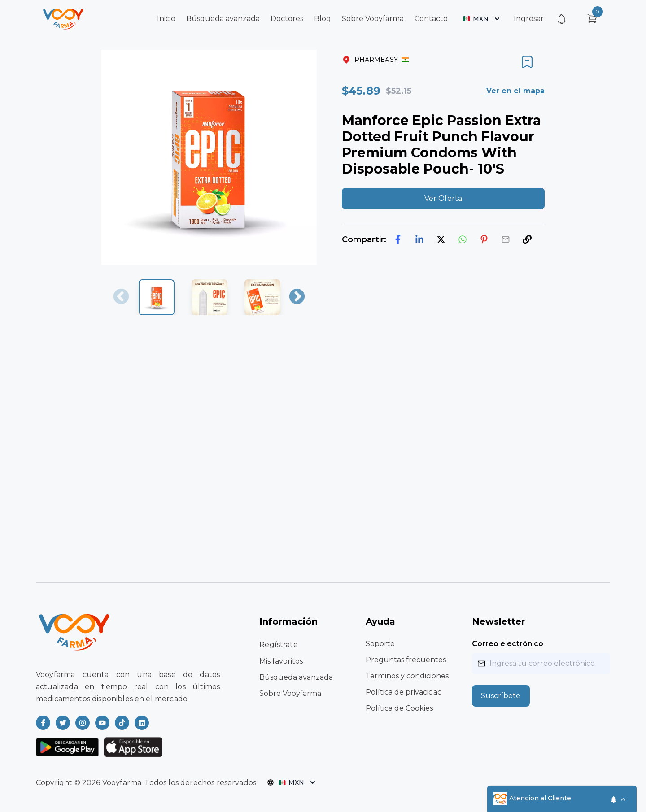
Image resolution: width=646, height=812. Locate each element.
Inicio (166, 19)
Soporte (380, 644)
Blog (323, 19)
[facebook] (398, 239)
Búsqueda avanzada (223, 19)
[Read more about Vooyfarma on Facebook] (43, 723)
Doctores (287, 19)
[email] (506, 239)
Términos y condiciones (407, 676)
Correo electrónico (508, 644)
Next (297, 297)
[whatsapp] (463, 239)
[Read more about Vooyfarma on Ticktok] (122, 723)
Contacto (431, 19)
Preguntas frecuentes (406, 660)
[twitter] (441, 239)
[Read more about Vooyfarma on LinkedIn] (142, 723)
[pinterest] (484, 239)
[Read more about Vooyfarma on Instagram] (83, 723)
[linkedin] (419, 239)
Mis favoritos (281, 661)
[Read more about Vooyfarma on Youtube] (102, 723)
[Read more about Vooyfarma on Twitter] (63, 723)
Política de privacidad (404, 692)
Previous (121, 297)
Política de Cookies (399, 708)
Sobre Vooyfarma (373, 19)
